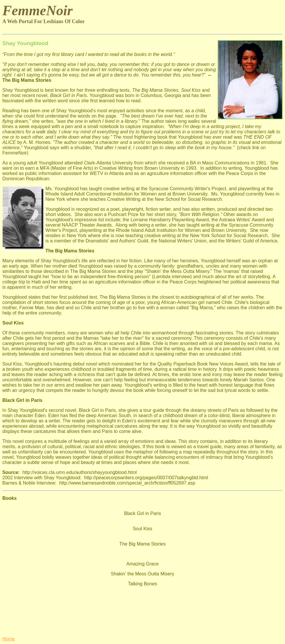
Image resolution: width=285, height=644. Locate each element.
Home (9, 639)
